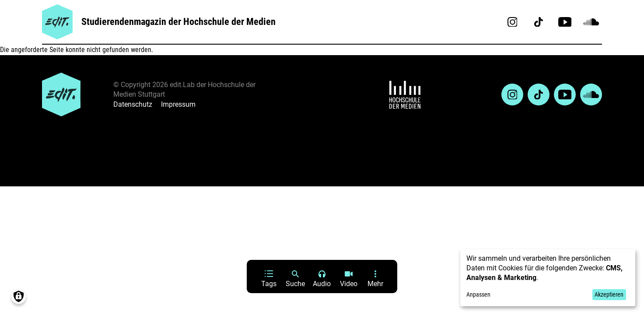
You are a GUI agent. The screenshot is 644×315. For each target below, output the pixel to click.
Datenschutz (133, 104)
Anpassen (478, 294)
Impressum (178, 104)
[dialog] (548, 278)
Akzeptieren (609, 294)
